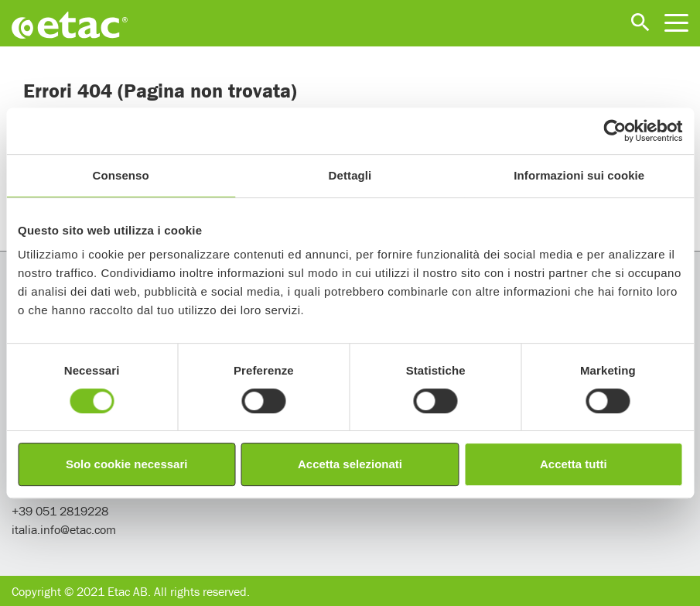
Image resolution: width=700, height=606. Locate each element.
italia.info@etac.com (64, 529)
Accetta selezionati (350, 464)
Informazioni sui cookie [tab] (579, 175)
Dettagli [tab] (350, 175)
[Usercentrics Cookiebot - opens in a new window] (615, 131)
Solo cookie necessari (127, 464)
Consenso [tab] (121, 175)
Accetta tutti (574, 464)
